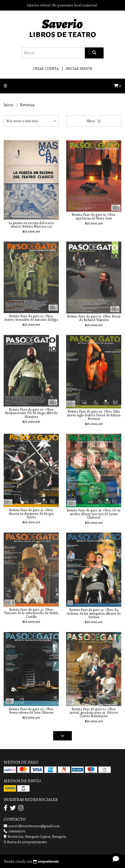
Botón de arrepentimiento (25, 842)
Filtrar (94, 121)
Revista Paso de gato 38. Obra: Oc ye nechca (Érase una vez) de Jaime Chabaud (94, 514)
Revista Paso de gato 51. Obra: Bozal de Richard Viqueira (94, 318)
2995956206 (14, 831)
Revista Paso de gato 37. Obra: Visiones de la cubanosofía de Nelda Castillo (31, 613)
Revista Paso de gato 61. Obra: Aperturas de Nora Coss (94, 216)
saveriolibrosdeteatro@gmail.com (32, 826)
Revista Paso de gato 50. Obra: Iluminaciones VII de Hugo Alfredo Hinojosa (31, 413)
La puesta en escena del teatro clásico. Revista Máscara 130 (31, 225)
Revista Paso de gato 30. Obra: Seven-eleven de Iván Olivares (31, 711)
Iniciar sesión (79, 69)
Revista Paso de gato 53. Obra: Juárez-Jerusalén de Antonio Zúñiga (31, 318)
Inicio (9, 105)
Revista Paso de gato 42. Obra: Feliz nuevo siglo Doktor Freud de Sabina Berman (94, 415)
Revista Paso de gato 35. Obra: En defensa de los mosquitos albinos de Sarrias (94, 613)
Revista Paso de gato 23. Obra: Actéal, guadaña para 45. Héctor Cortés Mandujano (94, 713)
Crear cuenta (46, 69)
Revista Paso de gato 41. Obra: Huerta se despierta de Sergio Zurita (31, 514)
